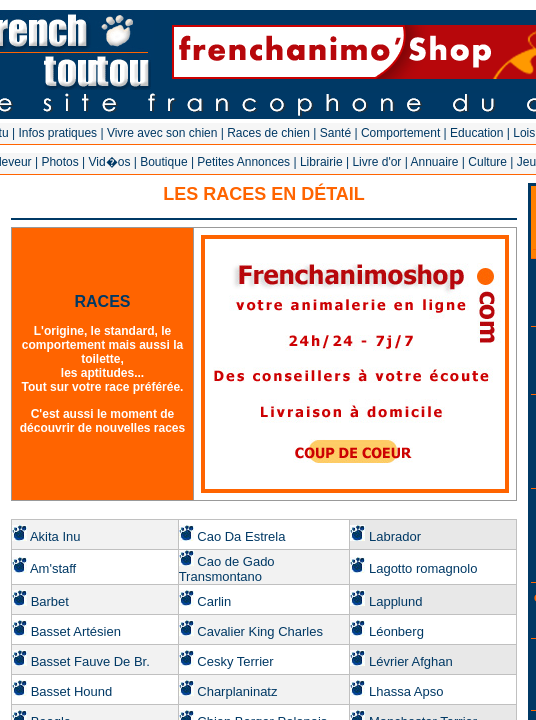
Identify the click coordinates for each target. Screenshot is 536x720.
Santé (335, 133)
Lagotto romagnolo (423, 568)
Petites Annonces (243, 162)
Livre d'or (376, 162)
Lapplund (396, 601)
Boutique (163, 162)
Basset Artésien (76, 631)
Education (476, 133)
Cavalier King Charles (260, 631)
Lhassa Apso (406, 691)
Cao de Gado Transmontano (227, 569)
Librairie (321, 162)
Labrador (395, 536)
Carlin (214, 601)
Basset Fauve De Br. (90, 661)
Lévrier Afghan (411, 661)
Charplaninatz (237, 691)
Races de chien (268, 133)
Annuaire (434, 162)
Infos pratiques (57, 133)
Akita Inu (55, 536)
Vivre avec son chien (162, 133)
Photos (59, 162)
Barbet (50, 601)
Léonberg (396, 631)
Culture (487, 162)
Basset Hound (72, 691)
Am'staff (53, 568)
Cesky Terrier (235, 661)
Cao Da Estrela (241, 536)
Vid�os (110, 162)
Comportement (400, 133)
